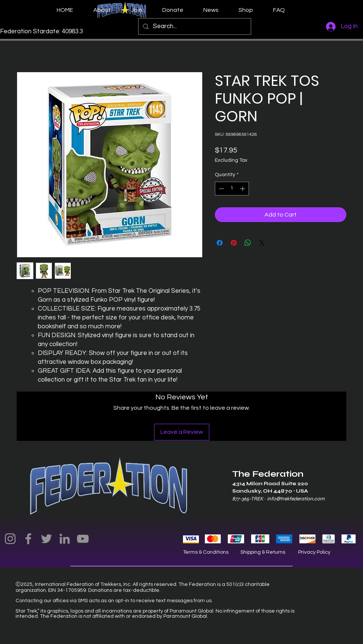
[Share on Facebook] (220, 243)
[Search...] (194, 26)
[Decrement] (221, 189)
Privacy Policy (314, 552)
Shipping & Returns (263, 552)
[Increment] (243, 189)
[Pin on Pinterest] (234, 243)
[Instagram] (10, 539)
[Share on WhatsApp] (248, 243)
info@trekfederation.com (296, 499)
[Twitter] (46, 539)
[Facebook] (28, 539)
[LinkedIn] (65, 539)
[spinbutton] (232, 189)
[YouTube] (83, 539)
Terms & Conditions (206, 552)
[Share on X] (262, 243)
